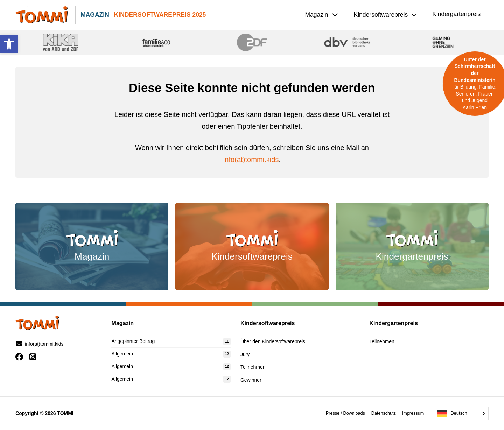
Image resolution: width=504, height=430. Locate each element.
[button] (9, 44)
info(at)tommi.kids (251, 160)
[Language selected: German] (461, 413)
